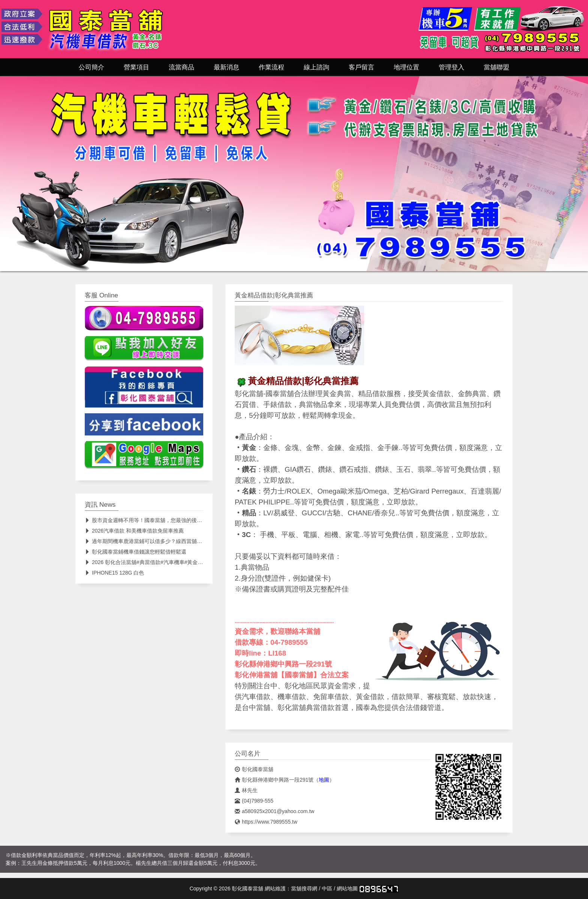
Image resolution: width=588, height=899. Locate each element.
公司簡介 (91, 67)
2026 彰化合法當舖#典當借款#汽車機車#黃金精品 (146, 562)
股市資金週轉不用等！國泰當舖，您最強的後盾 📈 (147, 520)
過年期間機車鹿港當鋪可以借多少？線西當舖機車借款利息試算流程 (167, 541)
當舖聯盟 (496, 67)
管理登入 (451, 67)
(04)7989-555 (254, 801)
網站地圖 (347, 888)
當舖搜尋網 (304, 888)
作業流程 (271, 67)
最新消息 (226, 67)
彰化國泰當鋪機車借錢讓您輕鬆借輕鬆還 (136, 552)
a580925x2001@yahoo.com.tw (274, 811)
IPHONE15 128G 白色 (114, 573)
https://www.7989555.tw (266, 822)
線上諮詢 (316, 67)
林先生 (246, 790)
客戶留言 (361, 67)
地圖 (324, 780)
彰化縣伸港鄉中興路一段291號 (274, 780)
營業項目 (136, 67)
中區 (327, 888)
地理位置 (406, 67)
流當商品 (181, 67)
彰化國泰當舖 (254, 769)
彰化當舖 (249, 394)
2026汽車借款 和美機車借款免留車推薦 (134, 531)
